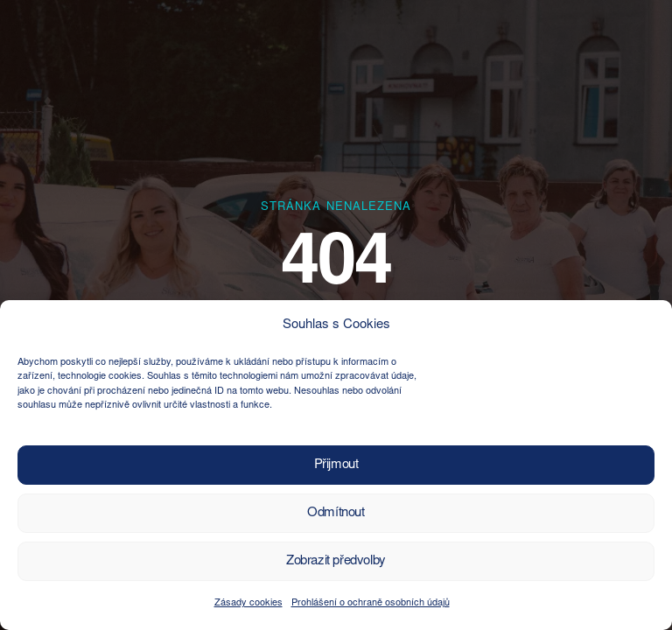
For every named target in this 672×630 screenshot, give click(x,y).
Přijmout (336, 465)
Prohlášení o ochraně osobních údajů (371, 603)
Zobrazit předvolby (336, 561)
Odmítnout (336, 513)
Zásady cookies (248, 603)
